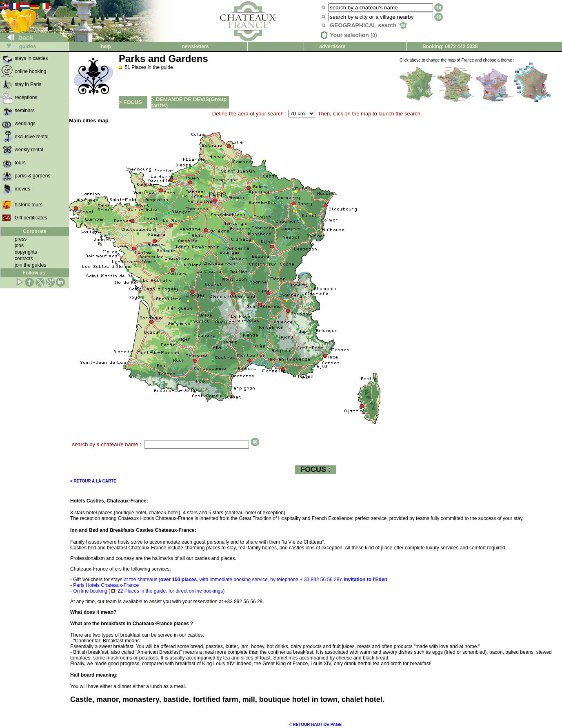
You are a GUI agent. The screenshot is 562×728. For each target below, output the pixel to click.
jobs (19, 246)
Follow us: (34, 273)
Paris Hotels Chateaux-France (106, 585)
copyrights (26, 252)
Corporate (34, 231)
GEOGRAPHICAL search (368, 25)
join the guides (30, 265)
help (106, 46)
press (21, 239)
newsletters (195, 46)
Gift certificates (31, 218)
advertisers (332, 46)
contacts (24, 259)
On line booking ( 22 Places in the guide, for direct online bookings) (149, 591)
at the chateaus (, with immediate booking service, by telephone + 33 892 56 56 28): (230, 580)
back (17, 38)
